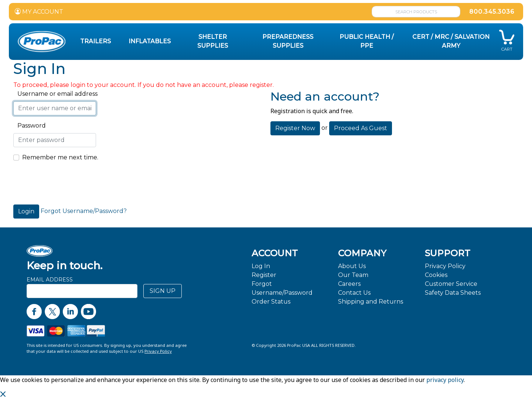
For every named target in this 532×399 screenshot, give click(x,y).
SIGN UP (163, 291)
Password (30, 126)
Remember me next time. (60, 157)
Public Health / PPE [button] (367, 41)
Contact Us (354, 293)
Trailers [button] (96, 41)
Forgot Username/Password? (84, 211)
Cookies (436, 275)
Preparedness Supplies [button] (288, 41)
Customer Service (451, 284)
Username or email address (55, 94)
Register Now (295, 128)
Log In (261, 266)
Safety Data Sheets (453, 293)
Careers (349, 284)
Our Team (353, 275)
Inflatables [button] (150, 41)
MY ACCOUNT (39, 12)
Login (26, 211)
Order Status (271, 302)
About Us (352, 266)
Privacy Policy (445, 266)
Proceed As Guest (361, 128)
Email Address (50, 280)
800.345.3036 (492, 12)
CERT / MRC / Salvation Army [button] (451, 41)
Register (264, 275)
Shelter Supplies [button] (213, 41)
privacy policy (445, 380)
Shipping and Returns (371, 302)
